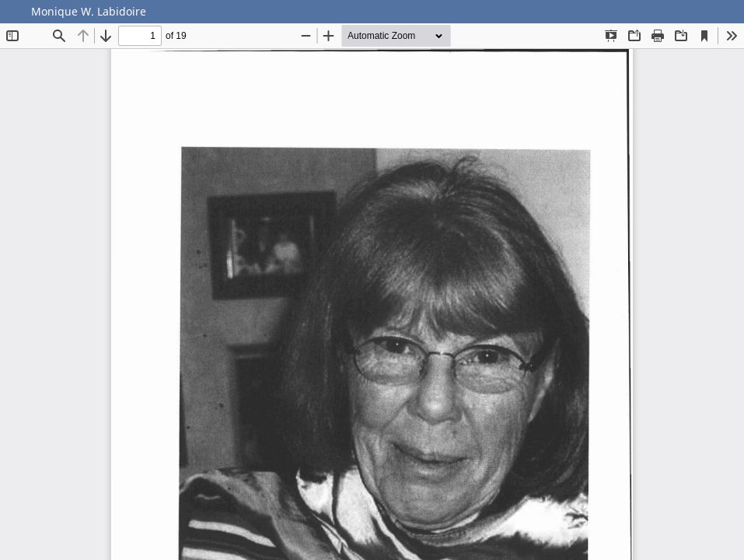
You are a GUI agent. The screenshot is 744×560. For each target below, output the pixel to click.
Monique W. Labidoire (89, 11)
